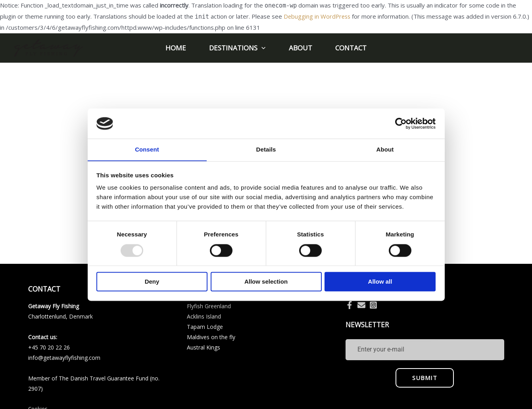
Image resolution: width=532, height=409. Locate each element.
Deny (152, 282)
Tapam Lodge (205, 327)
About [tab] (385, 149)
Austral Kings (204, 347)
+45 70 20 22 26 (49, 347)
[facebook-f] (351, 305)
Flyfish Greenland (209, 306)
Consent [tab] (147, 149)
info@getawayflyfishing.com (64, 358)
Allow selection (266, 282)
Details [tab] (266, 149)
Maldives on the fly (211, 337)
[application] (262, 48)
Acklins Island (204, 316)
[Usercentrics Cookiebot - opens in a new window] (401, 123)
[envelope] (363, 305)
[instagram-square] (375, 305)
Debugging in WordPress (318, 16)
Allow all (380, 282)
